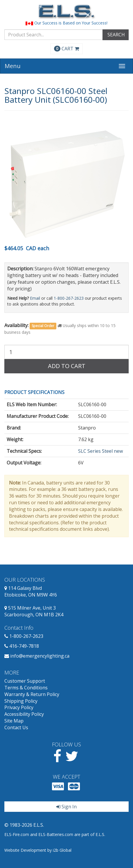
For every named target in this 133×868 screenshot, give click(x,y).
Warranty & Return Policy (32, 694)
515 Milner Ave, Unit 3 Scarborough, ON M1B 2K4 (34, 611)
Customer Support (25, 681)
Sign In (66, 807)
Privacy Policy (19, 707)
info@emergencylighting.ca (40, 656)
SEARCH (116, 35)
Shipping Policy (21, 701)
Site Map (14, 721)
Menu (13, 66)
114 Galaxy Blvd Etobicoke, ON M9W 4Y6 (31, 591)
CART (66, 49)
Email (35, 298)
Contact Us (16, 727)
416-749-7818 (24, 646)
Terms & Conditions (26, 688)
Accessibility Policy (24, 714)
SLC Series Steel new (100, 451)
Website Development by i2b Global (38, 850)
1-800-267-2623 (69, 298)
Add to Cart (67, 366)
